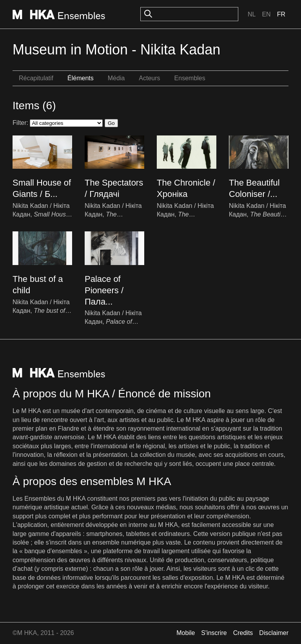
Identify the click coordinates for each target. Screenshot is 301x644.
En (266, 14)
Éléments (81, 78)
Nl (252, 14)
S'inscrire (214, 633)
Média (116, 78)
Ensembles (190, 78)
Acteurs (149, 78)
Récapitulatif (36, 78)
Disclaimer (274, 633)
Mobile (186, 633)
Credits (243, 633)
